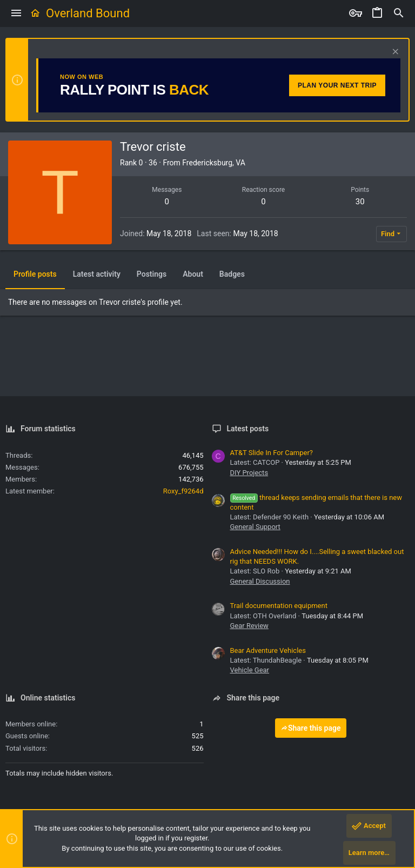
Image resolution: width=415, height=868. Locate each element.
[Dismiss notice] (394, 53)
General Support (255, 527)
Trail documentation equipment (279, 606)
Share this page (311, 728)
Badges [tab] (232, 274)
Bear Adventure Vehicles (268, 650)
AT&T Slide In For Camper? (272, 453)
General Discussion (260, 581)
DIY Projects (249, 473)
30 (360, 202)
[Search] (399, 14)
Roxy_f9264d (183, 491)
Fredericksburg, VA (214, 163)
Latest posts (248, 429)
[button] (16, 14)
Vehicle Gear (250, 670)
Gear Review (249, 626)
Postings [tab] (152, 274)
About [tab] (193, 274)
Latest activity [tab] (97, 274)
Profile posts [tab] (35, 274)
